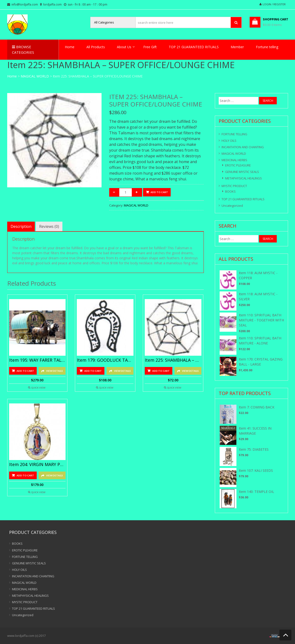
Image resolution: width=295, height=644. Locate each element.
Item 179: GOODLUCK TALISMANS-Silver (105, 360)
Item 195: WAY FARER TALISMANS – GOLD (37, 360)
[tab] (21, 226)
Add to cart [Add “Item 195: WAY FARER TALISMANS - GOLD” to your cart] (25, 371)
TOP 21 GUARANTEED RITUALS (194, 47)
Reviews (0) (49, 226)
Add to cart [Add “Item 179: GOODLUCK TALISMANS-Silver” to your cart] (93, 371)
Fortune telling (267, 47)
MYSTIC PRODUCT (234, 186)
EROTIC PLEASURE (238, 165)
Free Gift (150, 47)
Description (21, 226)
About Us (124, 47)
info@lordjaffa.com (25, 4)
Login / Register (274, 4)
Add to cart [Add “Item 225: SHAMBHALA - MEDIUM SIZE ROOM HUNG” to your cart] (161, 371)
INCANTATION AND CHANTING (243, 147)
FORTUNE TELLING (234, 134)
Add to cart (159, 192)
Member (237, 47)
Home (70, 47)
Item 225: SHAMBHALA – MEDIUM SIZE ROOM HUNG (173, 360)
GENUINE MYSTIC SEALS (242, 172)
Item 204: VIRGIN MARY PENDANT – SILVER (37, 465)
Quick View (38, 388)
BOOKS (230, 191)
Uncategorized (232, 206)
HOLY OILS (229, 141)
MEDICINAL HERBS (234, 160)
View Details (54, 371)
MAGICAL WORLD (35, 76)
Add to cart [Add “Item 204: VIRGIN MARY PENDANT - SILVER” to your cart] (25, 475)
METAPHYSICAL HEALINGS (244, 178)
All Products (96, 47)
